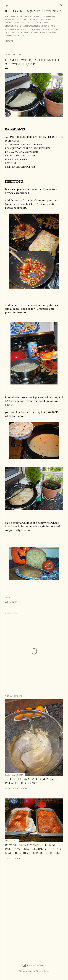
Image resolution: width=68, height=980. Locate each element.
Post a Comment (20, 788)
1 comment (18, 858)
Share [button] (8, 598)
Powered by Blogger (34, 965)
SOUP (14, 602)
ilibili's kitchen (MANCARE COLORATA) (34, 11)
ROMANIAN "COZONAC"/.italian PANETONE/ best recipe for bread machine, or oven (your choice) (33, 849)
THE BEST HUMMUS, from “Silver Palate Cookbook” (31, 781)
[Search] (61, 5)
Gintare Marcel (42, 971)
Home (10, 41)
